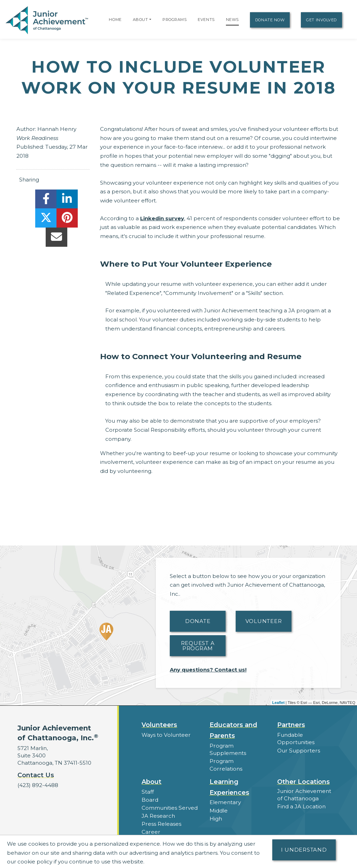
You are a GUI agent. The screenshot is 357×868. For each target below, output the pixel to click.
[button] (150, 20)
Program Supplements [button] (228, 749)
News (232, 20)
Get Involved (321, 20)
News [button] (149, 832)
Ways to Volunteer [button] (166, 735)
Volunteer (264, 621)
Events (206, 20)
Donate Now (270, 20)
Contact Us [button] (36, 775)
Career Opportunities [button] (170, 824)
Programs (174, 20)
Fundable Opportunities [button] (296, 739)
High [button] (216, 811)
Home (115, 20)
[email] (56, 239)
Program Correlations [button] (238, 761)
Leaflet (278, 703)
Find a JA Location (301, 799)
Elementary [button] (225, 795)
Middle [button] (219, 803)
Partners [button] (291, 725)
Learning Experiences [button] (229, 780)
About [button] (151, 774)
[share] (46, 201)
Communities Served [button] (169, 800)
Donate (198, 621)
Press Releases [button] (161, 816)
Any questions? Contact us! (208, 670)
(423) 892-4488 (38, 785)
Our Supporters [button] (298, 750)
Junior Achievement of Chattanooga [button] (304, 787)
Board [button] (150, 792)
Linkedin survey (162, 218)
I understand (304, 850)
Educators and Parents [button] (233, 730)
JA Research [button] (158, 808)
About (140, 20)
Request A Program (198, 646)
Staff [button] (147, 784)
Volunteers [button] (159, 725)
